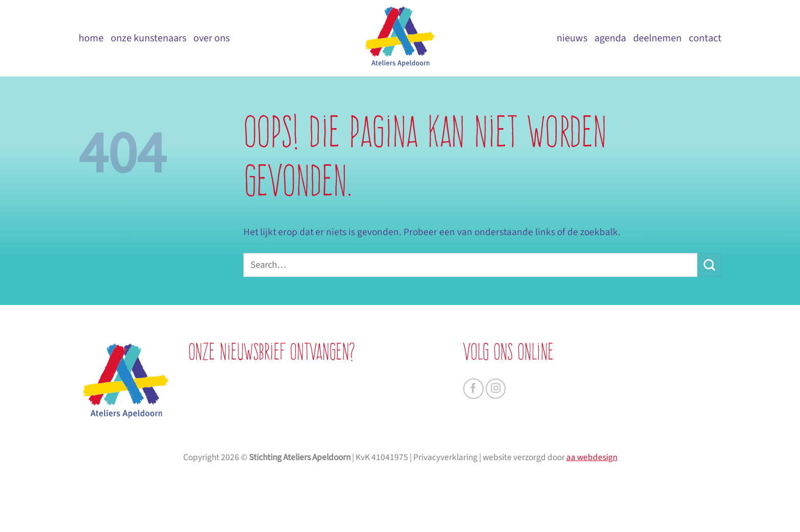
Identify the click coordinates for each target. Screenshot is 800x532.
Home (91, 38)
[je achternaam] (290, 418)
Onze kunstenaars (148, 38)
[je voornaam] (290, 393)
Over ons (211, 38)
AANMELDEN (290, 472)
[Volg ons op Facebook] (473, 389)
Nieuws (572, 38)
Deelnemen (657, 38)
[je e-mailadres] (290, 442)
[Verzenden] (709, 265)
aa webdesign (592, 517)
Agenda (610, 38)
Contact (705, 38)
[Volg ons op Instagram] (496, 389)
